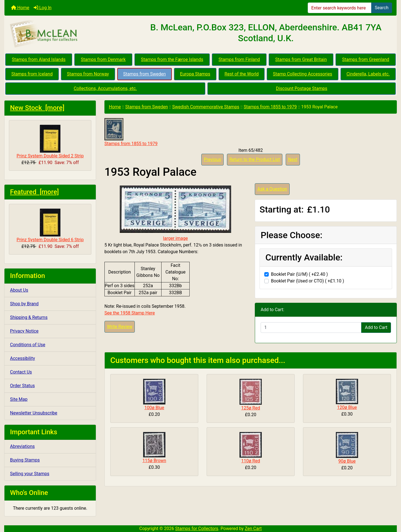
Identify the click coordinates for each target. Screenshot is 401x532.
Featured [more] (34, 192)
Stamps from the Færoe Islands (172, 59)
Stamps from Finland (239, 59)
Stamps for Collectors (197, 529)
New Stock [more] (37, 108)
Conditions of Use (28, 345)
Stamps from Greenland (365, 59)
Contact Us (21, 372)
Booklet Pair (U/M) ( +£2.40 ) (299, 274)
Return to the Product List (255, 159)
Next (293, 159)
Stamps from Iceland (32, 74)
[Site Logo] (70, 34)
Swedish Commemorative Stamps (206, 107)
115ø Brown (154, 461)
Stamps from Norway (88, 74)
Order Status (22, 386)
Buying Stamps (25, 460)
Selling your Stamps (30, 474)
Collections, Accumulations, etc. (105, 88)
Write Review (120, 327)
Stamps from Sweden (144, 74)
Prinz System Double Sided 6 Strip (50, 225)
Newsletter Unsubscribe (34, 413)
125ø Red (250, 408)
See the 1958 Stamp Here (130, 313)
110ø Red (250, 461)
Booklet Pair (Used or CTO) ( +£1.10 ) (308, 281)
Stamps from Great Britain (301, 59)
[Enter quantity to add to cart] (311, 328)
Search (382, 8)
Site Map (19, 399)
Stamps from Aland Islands (39, 59)
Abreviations (22, 446)
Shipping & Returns (29, 317)
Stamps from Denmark (103, 59)
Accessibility (23, 358)
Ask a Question (272, 189)
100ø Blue (154, 408)
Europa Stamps (195, 74)
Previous (212, 159)
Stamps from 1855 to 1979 (270, 107)
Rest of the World (241, 74)
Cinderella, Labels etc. (368, 74)
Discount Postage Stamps (302, 88)
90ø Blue (347, 461)
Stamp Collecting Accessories (303, 74)
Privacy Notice (24, 331)
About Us (19, 290)
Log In (43, 8)
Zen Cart (253, 529)
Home (20, 8)
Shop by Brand (24, 304)
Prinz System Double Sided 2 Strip (50, 142)
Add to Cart (376, 327)
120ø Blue (347, 407)
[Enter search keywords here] (340, 8)
